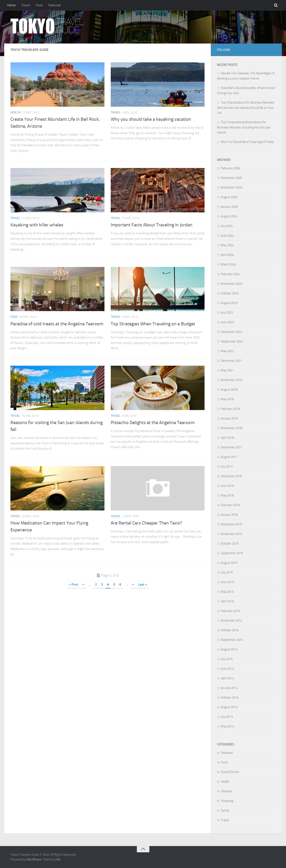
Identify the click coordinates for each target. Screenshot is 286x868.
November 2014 (231, 621)
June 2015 (227, 582)
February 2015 (230, 611)
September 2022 (232, 341)
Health (15, 112)
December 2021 (231, 361)
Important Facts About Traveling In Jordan (152, 225)
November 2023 (231, 284)
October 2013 (230, 697)
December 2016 (231, 476)
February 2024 (230, 274)
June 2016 (227, 486)
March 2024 (229, 264)
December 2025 (231, 178)
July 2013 (227, 717)
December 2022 (231, 332)
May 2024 (227, 245)
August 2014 (229, 649)
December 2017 (231, 447)
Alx (58, 859)
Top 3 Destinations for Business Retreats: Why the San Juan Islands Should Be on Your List (246, 108)
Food (39, 5)
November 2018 (231, 428)
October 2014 (230, 630)
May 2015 (227, 592)
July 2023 (227, 313)
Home (11, 5)
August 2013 (229, 707)
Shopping (227, 801)
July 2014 (227, 659)
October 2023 (230, 293)
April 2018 (227, 438)
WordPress (34, 859)
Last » (143, 584)
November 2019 (231, 380)
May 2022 (227, 351)
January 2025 (229, 207)
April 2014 (227, 678)
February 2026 (230, 168)
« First (73, 584)
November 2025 (231, 187)
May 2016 (227, 495)
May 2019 (227, 399)
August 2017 (229, 457)
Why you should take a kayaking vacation (151, 119)
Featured (54, 5)
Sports (225, 810)
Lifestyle (226, 791)
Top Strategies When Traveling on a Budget (153, 324)
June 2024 (227, 236)
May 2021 (227, 370)
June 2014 (227, 669)
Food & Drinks (230, 772)
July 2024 (227, 226)
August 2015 (229, 563)
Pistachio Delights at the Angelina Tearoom (153, 423)
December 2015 (231, 524)
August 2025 (229, 197)
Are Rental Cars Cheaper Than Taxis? (146, 523)
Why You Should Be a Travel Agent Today (247, 142)
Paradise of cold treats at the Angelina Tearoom (57, 324)
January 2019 (229, 418)
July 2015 (227, 572)
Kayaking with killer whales (37, 225)
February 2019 (230, 409)
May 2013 (227, 726)
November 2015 (231, 534)
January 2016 (229, 515)
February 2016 (230, 505)
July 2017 (227, 467)
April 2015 (227, 601)
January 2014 (229, 688)
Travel (26, 5)
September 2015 (232, 553)
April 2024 (227, 255)
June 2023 (227, 322)
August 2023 (229, 303)
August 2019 (229, 390)
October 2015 (230, 544)
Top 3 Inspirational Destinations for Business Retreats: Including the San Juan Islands (244, 127)
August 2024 (229, 216)
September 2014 (232, 640)
